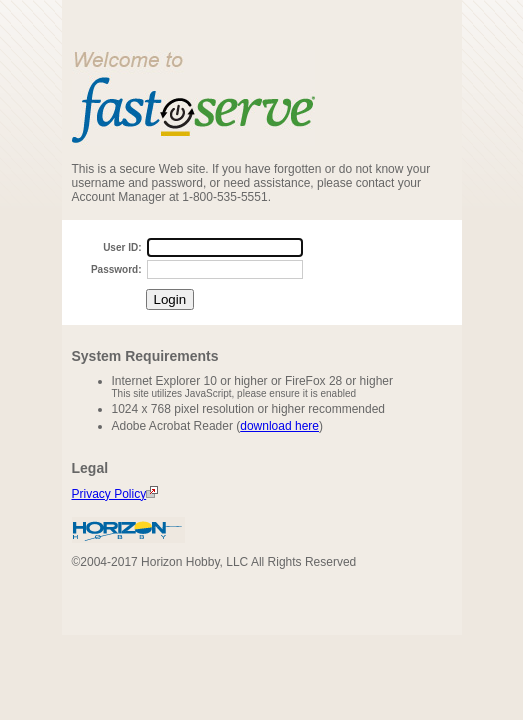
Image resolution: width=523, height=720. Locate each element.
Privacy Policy (115, 494)
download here (279, 426)
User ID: (122, 247)
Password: (116, 269)
